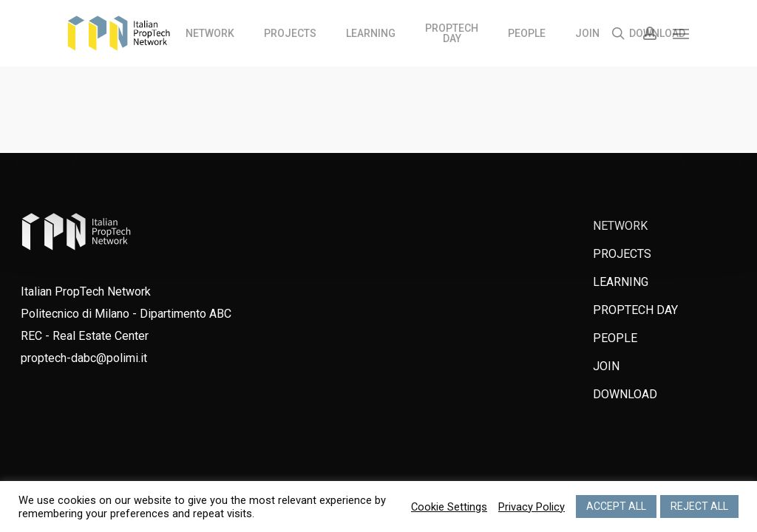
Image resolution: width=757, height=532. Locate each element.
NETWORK (620, 226)
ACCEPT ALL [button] (616, 506)
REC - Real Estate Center (85, 336)
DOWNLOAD (625, 394)
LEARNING (621, 282)
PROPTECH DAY (635, 310)
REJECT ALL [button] (699, 506)
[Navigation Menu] (682, 33)
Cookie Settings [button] (449, 507)
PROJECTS (622, 254)
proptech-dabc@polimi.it (84, 358)
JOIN (606, 366)
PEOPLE (615, 338)
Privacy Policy (532, 507)
